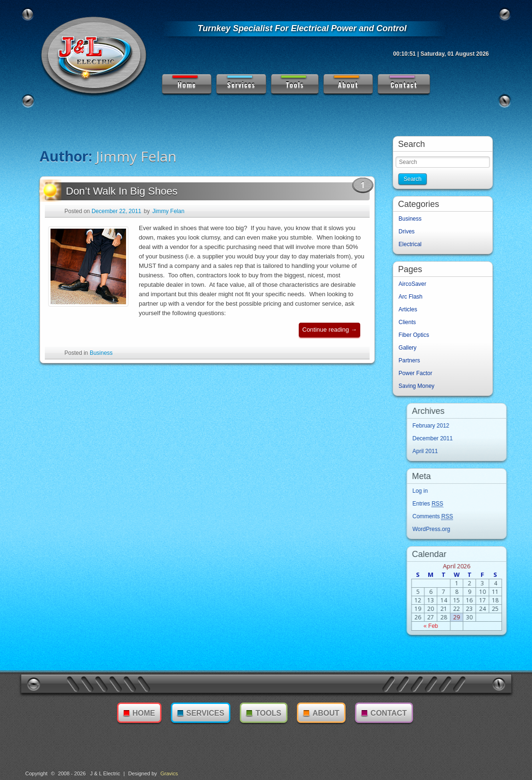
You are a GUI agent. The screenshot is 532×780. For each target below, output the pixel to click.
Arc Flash (413, 297)
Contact (403, 82)
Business (101, 358)
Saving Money (419, 386)
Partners (411, 360)
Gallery (410, 348)
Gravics (169, 773)
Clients (410, 322)
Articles (410, 309)
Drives (409, 231)
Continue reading (331, 336)
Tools (294, 82)
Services (241, 82)
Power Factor (418, 373)
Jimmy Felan (169, 216)
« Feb (469, 626)
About (346, 82)
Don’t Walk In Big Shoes (111, 196)
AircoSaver (415, 284)
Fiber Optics (416, 335)
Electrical (412, 244)
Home (185, 82)
